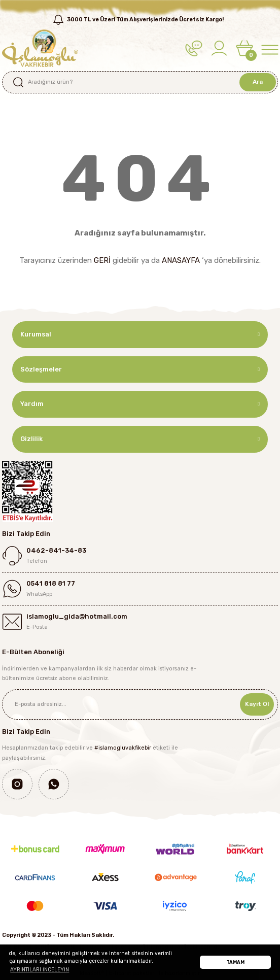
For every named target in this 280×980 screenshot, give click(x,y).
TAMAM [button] (235, 962)
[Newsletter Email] (140, 704)
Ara (258, 82)
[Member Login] (219, 48)
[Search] (140, 82)
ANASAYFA (181, 260)
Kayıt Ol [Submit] (257, 704)
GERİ (102, 260)
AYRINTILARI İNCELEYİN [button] (40, 970)
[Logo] (40, 48)
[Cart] (244, 48)
